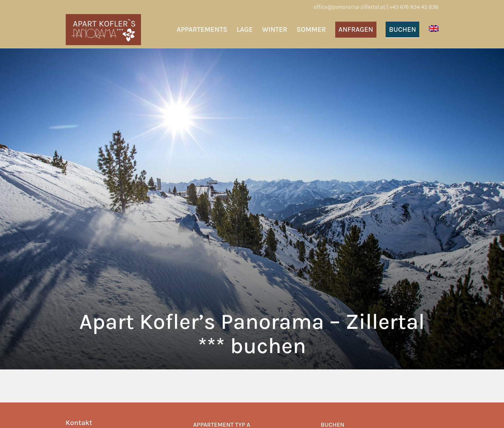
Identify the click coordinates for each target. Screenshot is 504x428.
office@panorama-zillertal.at (349, 7)
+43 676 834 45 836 (414, 7)
